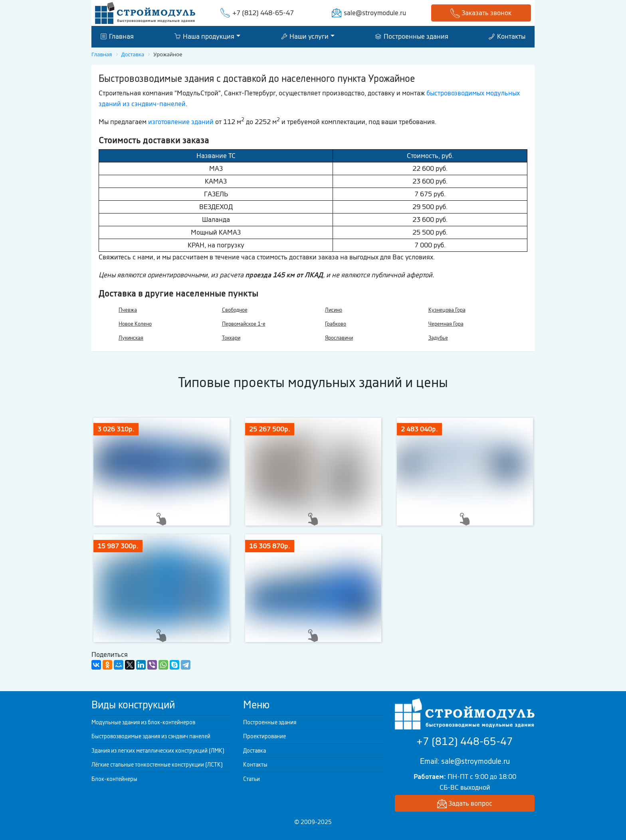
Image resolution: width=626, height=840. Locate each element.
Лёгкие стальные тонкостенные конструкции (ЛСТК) (157, 765)
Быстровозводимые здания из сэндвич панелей (151, 736)
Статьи (252, 779)
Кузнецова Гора (447, 310)
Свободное (235, 310)
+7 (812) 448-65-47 (263, 13)
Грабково (336, 324)
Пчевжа (128, 310)
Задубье (438, 338)
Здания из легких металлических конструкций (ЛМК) (158, 751)
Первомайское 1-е (244, 324)
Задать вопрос (465, 804)
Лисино (334, 310)
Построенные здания (412, 36)
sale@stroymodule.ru (375, 13)
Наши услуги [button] (305, 36)
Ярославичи (339, 338)
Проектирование (264, 736)
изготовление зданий (181, 122)
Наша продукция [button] (204, 36)
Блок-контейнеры (114, 779)
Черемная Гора (446, 324)
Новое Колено (135, 324)
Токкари (231, 338)
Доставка (255, 751)
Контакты (507, 36)
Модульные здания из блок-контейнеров (143, 722)
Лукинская (131, 338)
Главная (117, 36)
